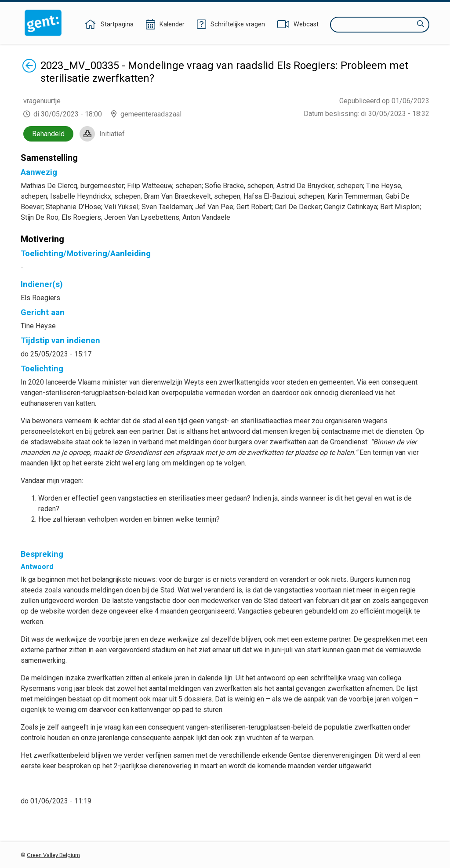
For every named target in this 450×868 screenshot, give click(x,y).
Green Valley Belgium (53, 855)
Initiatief (112, 134)
